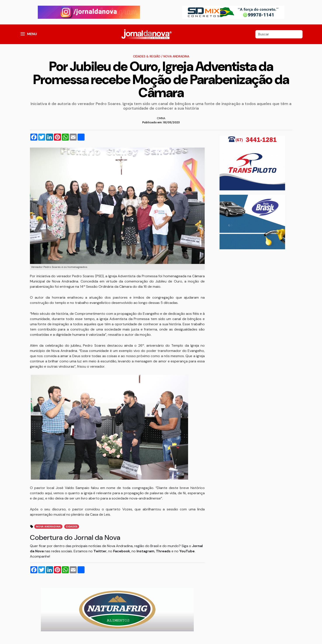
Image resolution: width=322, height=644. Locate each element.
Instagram (145, 551)
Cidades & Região (147, 56)
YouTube (187, 551)
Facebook (122, 551)
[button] (23, 34)
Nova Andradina (176, 56)
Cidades (72, 527)
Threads (164, 551)
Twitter (100, 551)
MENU (32, 34)
